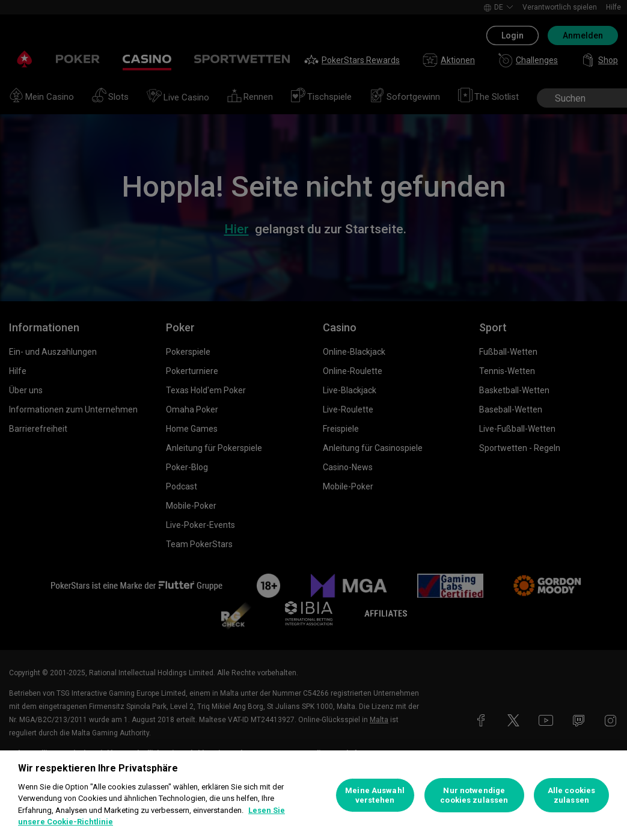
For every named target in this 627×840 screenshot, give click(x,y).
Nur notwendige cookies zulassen (474, 795)
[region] (313, 795)
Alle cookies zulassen (572, 795)
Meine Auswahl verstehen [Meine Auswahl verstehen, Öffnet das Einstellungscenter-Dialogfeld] (375, 795)
